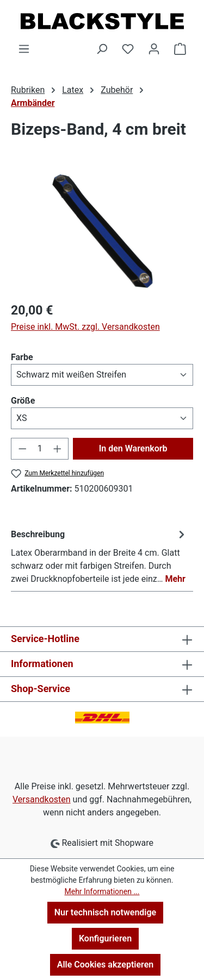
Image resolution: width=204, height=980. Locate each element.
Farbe (22, 357)
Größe (23, 400)
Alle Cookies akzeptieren (105, 965)
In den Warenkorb (133, 448)
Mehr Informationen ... (102, 891)
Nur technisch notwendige (105, 912)
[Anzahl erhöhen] (58, 449)
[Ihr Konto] (154, 49)
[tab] (99, 556)
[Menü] (24, 49)
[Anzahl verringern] (22, 449)
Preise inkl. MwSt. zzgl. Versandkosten (85, 327)
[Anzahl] (40, 449)
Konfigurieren (105, 938)
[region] (102, 232)
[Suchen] (102, 49)
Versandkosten (42, 799)
